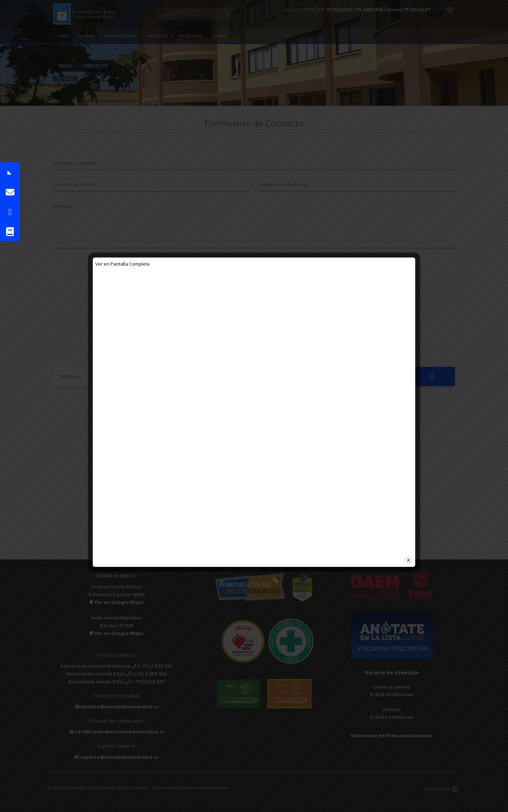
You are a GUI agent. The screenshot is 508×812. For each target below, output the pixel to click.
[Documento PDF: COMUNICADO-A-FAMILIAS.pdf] (254, 409)
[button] (10, 172)
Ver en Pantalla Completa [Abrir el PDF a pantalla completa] (122, 264)
